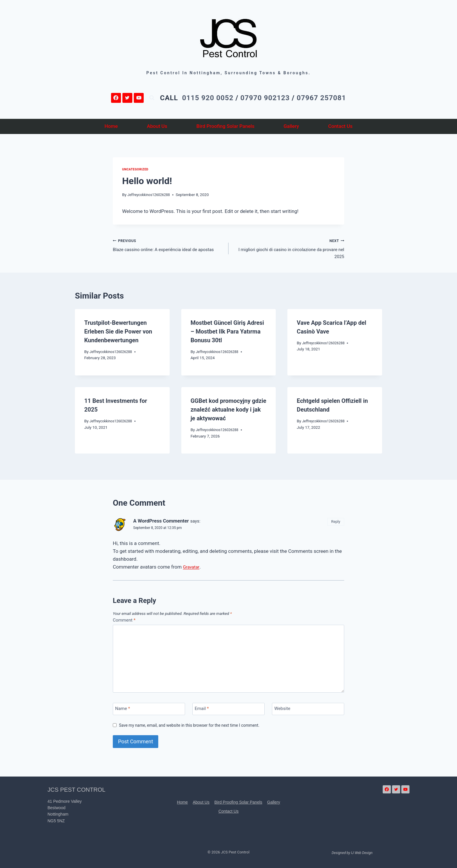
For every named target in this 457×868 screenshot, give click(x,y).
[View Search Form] (152, 98)
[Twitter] (127, 98)
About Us (157, 126)
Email (203, 714)
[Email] (228, 714)
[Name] (149, 714)
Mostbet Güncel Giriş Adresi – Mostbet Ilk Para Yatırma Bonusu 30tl (227, 335)
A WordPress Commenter (165, 524)
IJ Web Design (362, 853)
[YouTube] (139, 98)
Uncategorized (137, 169)
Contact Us (340, 126)
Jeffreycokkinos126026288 (151, 195)
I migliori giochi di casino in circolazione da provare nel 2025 (289, 250)
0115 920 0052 (208, 98)
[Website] (308, 714)
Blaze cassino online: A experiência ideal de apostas (168, 250)
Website (283, 714)
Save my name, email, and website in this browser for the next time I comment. (197, 730)
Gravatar (192, 570)
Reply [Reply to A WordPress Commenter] (335, 525)
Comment (125, 623)
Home (111, 126)
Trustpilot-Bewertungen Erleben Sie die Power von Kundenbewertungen (118, 335)
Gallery (291, 126)
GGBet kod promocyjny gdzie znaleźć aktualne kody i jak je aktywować (228, 413)
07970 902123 (265, 98)
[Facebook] (116, 98)
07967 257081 (321, 98)
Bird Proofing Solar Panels (225, 126)
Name (124, 714)
